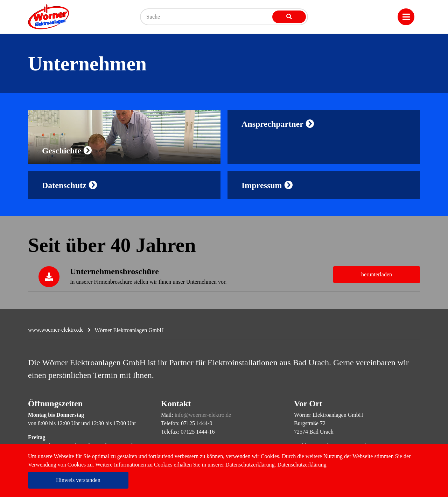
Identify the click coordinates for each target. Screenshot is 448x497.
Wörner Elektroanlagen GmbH (129, 330)
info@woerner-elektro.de (203, 415)
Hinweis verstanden (78, 480)
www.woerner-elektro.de (56, 330)
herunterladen (377, 274)
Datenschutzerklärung (302, 465)
